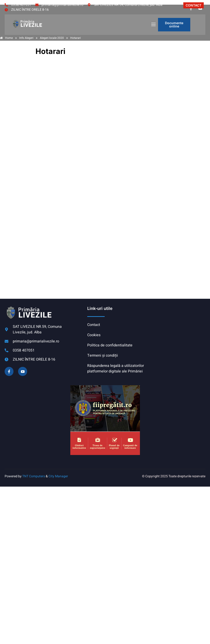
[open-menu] (153, 25)
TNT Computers (34, 476)
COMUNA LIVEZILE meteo (176, 323)
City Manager (58, 476)
